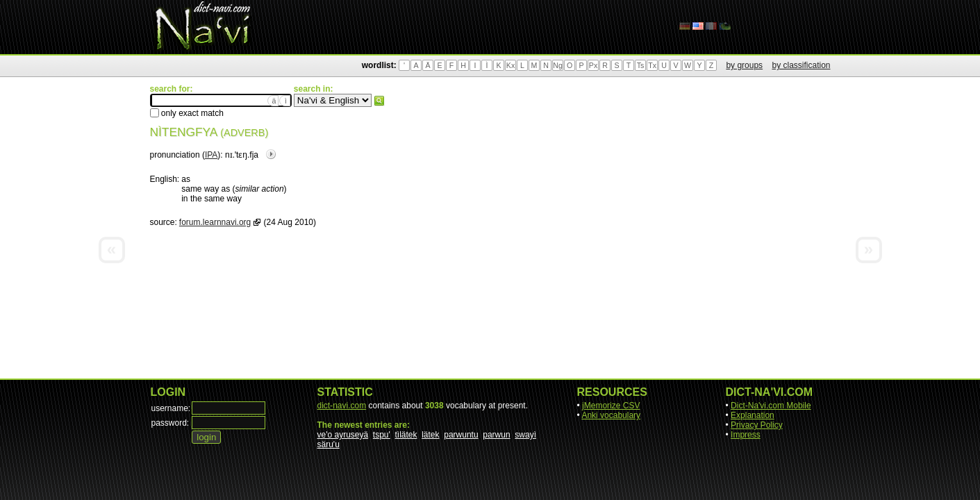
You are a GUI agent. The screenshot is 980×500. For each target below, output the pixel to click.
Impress (746, 435)
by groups (744, 65)
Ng (558, 65)
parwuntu (461, 435)
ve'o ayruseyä (343, 435)
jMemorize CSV (611, 406)
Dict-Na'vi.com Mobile (771, 406)
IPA (211, 155)
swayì (525, 435)
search (379, 101)
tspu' (382, 435)
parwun (496, 435)
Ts (641, 65)
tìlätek (406, 435)
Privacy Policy (757, 425)
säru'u (329, 444)
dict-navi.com (342, 406)
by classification (801, 65)
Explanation (753, 415)
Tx (652, 65)
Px (593, 65)
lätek (430, 435)
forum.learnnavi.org (215, 222)
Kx (510, 65)
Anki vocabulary (611, 415)
